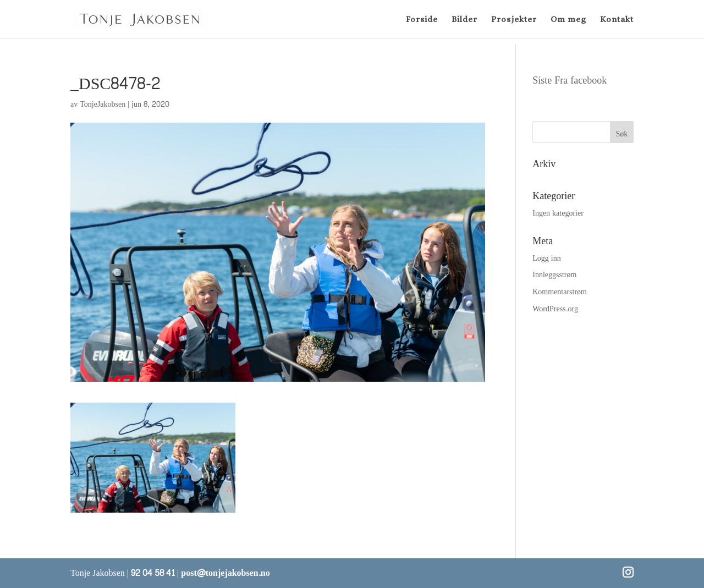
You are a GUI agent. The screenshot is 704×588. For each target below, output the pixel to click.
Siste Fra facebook (570, 81)
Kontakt (617, 20)
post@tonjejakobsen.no (225, 573)
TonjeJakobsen (103, 104)
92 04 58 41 (153, 573)
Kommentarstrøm (560, 292)
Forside (422, 20)
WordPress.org (555, 309)
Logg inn (546, 258)
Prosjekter (514, 20)
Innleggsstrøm (554, 275)
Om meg (568, 20)
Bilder (464, 20)
